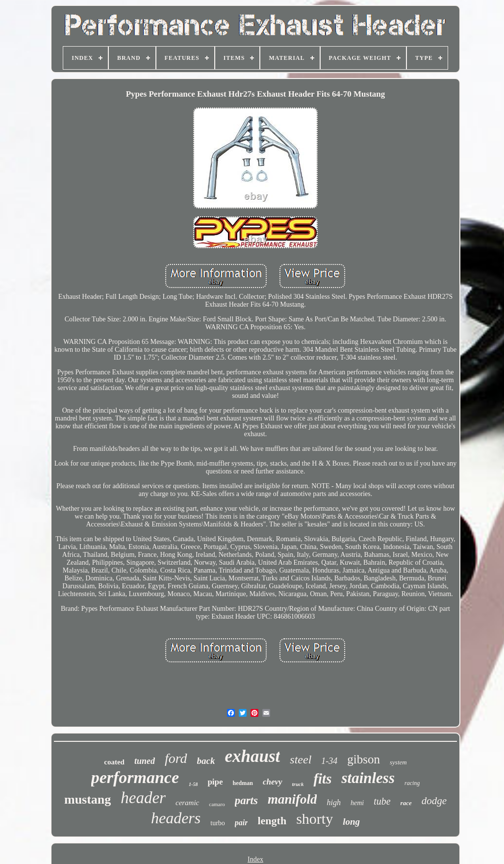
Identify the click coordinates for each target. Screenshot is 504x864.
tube (382, 801)
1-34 (329, 761)
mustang (88, 799)
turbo (218, 823)
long (351, 822)
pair (241, 823)
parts (246, 800)
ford (176, 758)
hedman (243, 783)
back (206, 761)
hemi (357, 803)
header (143, 798)
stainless (368, 778)
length (272, 821)
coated (114, 762)
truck (298, 784)
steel (301, 759)
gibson (364, 759)
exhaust (253, 756)
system (398, 762)
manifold (292, 799)
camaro (217, 804)
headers (176, 818)
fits (322, 779)
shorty (315, 819)
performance (135, 777)
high (333, 802)
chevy (273, 782)
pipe (215, 782)
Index (255, 859)
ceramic (187, 803)
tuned (145, 761)
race (406, 803)
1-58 (193, 784)
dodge (434, 801)
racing (412, 783)
